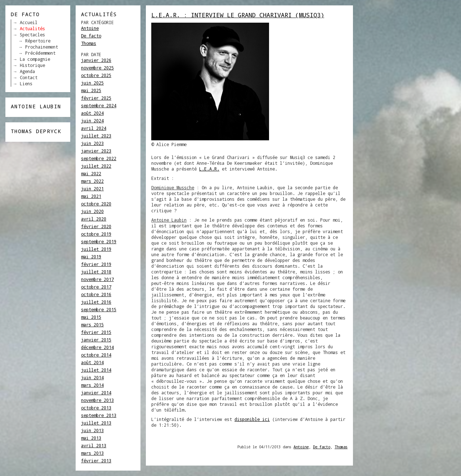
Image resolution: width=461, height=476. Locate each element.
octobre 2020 (96, 204)
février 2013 (96, 461)
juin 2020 (92, 211)
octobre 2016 (96, 294)
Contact (29, 77)
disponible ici (252, 419)
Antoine (90, 28)
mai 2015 (91, 317)
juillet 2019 (96, 249)
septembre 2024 (99, 105)
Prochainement (42, 47)
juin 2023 (92, 143)
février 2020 (96, 226)
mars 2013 (92, 453)
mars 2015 (92, 325)
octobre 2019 (96, 234)
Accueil (29, 22)
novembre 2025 (97, 68)
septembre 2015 (99, 309)
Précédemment (40, 53)
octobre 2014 (96, 355)
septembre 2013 (99, 415)
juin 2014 (92, 377)
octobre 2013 (96, 408)
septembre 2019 (99, 241)
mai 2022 (91, 173)
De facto (91, 36)
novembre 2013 (97, 400)
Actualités (32, 28)
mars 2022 (92, 181)
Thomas (89, 43)
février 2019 (96, 264)
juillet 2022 (96, 166)
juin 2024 (92, 121)
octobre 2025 (96, 75)
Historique (32, 65)
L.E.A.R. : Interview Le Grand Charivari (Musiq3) (238, 15)
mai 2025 (91, 90)
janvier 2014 (96, 393)
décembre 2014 (97, 347)
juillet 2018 (96, 272)
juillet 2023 (96, 136)
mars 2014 (92, 385)
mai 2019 (91, 257)
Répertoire (38, 41)
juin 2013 (92, 430)
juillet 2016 (96, 302)
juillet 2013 (96, 423)
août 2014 (92, 362)
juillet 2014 (96, 370)
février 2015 (96, 332)
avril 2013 (94, 445)
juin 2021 (92, 189)
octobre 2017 (96, 287)
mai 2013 (91, 438)
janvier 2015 (96, 340)
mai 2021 (91, 196)
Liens (26, 83)
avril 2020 (94, 219)
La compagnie (35, 59)
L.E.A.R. (209, 169)
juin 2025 (92, 83)
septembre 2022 (99, 158)
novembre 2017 (97, 279)
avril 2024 (94, 128)
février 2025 (96, 98)
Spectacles (32, 35)
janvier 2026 (96, 60)
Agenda (27, 71)
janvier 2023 (96, 151)
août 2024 (92, 113)
